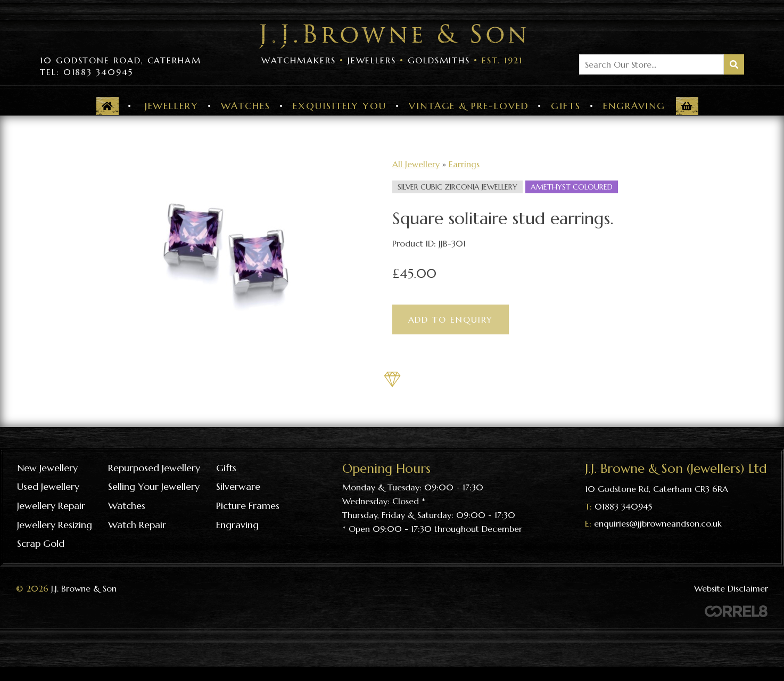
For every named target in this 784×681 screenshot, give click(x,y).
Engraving (634, 106)
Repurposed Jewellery (154, 468)
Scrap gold (41, 543)
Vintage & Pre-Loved (469, 106)
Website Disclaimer (731, 588)
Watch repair (137, 525)
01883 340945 (623, 506)
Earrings (464, 164)
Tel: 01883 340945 (86, 72)
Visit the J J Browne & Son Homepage (392, 36)
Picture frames (248, 506)
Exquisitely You (340, 106)
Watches (246, 106)
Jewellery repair (51, 506)
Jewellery (172, 106)
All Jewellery (416, 164)
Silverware (238, 486)
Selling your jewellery (154, 486)
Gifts (566, 106)
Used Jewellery (48, 486)
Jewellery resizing (55, 525)
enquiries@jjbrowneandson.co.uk (658, 523)
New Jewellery (47, 468)
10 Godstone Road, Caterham (121, 60)
